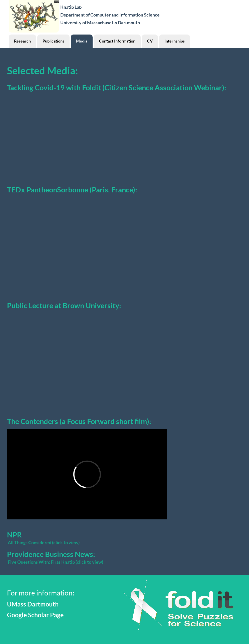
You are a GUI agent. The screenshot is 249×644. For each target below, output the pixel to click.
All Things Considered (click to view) (44, 543)
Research (22, 41)
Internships (175, 41)
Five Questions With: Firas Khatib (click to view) (55, 562)
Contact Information (117, 41)
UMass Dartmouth (33, 604)
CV (150, 41)
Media (82, 41)
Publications (53, 41)
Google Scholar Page (35, 615)
